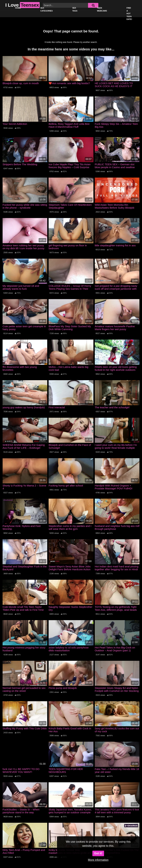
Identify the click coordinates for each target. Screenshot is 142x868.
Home (18, 8)
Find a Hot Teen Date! (129, 14)
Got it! (98, 853)
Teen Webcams (102, 9)
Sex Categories (47, 9)
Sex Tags (75, 9)
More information (98, 860)
